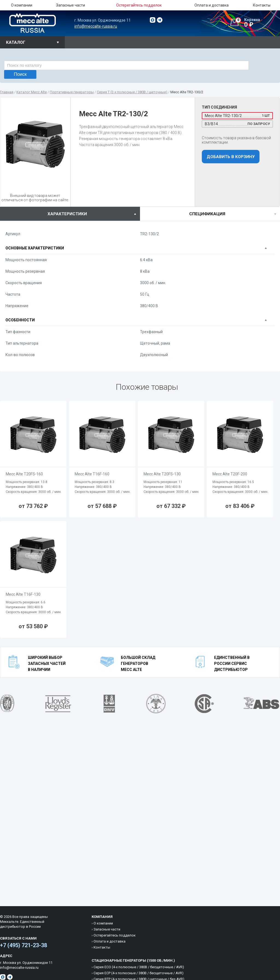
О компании (22, 5)
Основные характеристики (35, 248)
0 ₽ (258, 23)
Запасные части (71, 5)
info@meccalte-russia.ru (96, 26)
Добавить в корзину (231, 157)
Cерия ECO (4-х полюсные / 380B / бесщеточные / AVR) (139, 967)
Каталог (16, 42)
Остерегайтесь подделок (115, 935)
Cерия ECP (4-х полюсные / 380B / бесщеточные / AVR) (138, 973)
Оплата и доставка (212, 5)
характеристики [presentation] (67, 214)
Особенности (20, 320)
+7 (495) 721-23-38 (24, 945)
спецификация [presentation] (207, 214)
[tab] (70, 214)
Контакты (262, 5)
